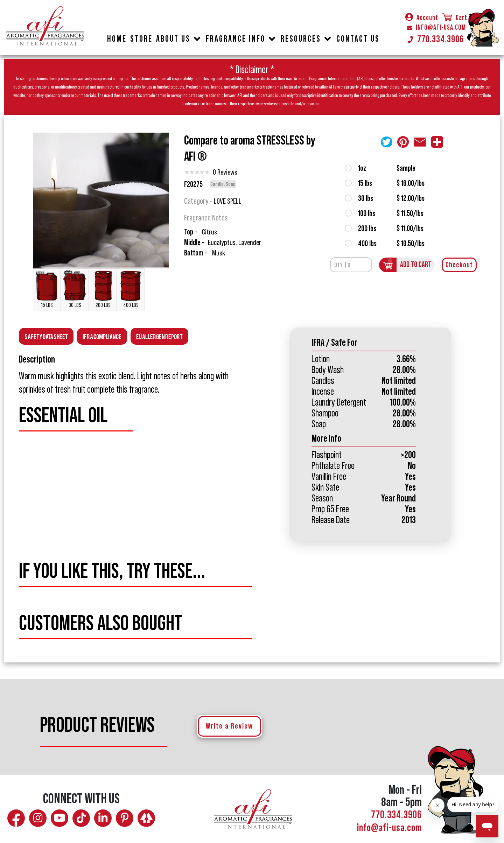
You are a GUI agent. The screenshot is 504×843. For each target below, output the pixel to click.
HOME (117, 39)
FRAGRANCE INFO (236, 39)
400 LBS (131, 289)
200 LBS (103, 289)
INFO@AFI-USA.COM (436, 28)
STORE (141, 39)
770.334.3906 (435, 39)
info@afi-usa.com (389, 828)
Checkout (459, 265)
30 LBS (75, 289)
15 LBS (47, 289)
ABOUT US (173, 39)
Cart (454, 18)
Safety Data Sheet (46, 336)
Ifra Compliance (102, 336)
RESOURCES (301, 39)
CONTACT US (358, 39)
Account (422, 18)
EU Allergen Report (159, 336)
